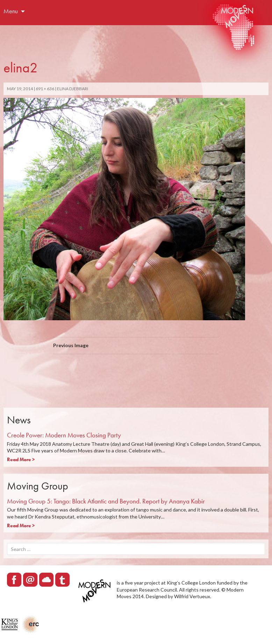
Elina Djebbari (73, 89)
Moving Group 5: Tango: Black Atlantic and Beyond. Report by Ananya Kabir (106, 501)
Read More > (21, 459)
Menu (11, 11)
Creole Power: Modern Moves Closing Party (64, 435)
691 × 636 (45, 89)
